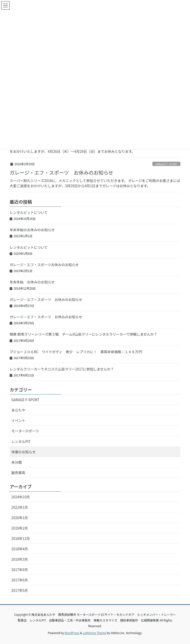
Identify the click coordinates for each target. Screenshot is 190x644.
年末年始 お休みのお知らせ (32, 282)
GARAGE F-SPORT (166, 164)
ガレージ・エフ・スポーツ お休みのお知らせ (61, 172)
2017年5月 (20, 590)
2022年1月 (20, 507)
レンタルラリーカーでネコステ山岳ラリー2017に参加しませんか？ (62, 369)
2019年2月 (20, 528)
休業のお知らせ (24, 452)
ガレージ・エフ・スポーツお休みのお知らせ (44, 265)
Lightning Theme (94, 633)
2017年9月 (20, 570)
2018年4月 (20, 549)
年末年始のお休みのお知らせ (32, 230)
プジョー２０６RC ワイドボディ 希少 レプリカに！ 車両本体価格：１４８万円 (76, 352)
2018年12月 (21, 538)
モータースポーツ (25, 431)
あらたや (18, 410)
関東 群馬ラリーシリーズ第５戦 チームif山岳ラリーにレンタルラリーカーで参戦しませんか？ (83, 334)
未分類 (17, 462)
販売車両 (18, 473)
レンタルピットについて (29, 212)
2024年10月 (21, 497)
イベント (18, 420)
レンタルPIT (21, 441)
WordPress (72, 633)
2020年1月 (20, 518)
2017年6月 (20, 580)
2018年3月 (20, 559)
